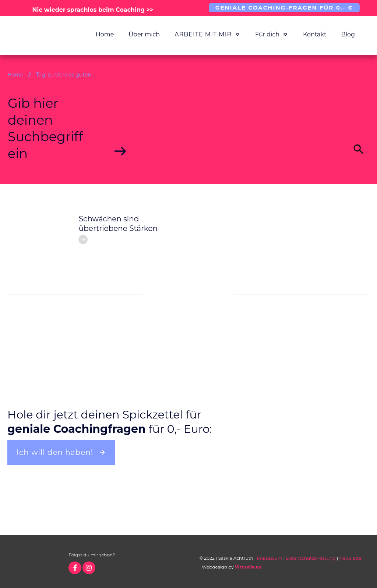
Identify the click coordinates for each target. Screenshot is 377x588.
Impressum (270, 558)
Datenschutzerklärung (311, 558)
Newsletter (351, 558)
